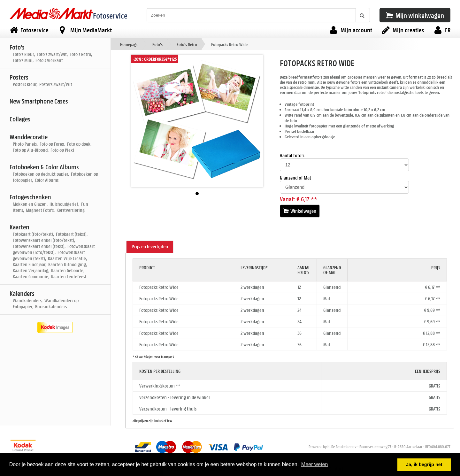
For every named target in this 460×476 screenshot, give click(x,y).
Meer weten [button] (315, 464)
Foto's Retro (187, 44)
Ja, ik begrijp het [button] (424, 464)
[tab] (150, 247)
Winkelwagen (300, 211)
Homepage (129, 44)
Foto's (157, 44)
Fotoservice (110, 15)
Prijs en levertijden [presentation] (150, 246)
